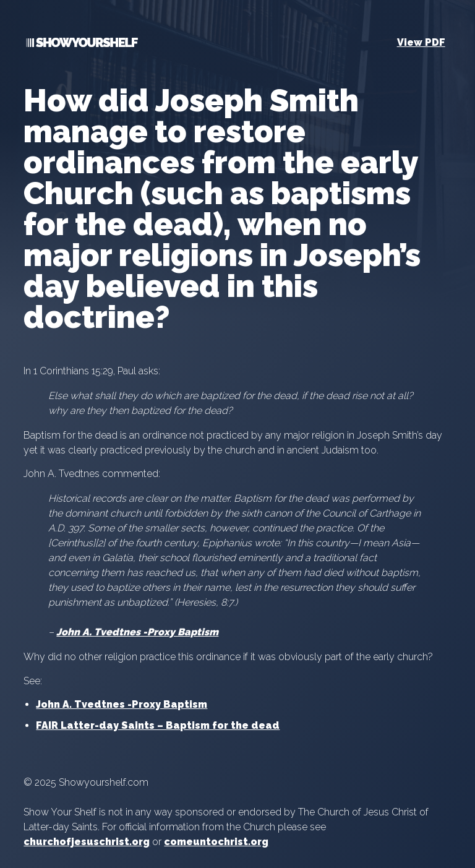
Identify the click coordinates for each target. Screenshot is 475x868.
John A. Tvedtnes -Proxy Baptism (137, 632)
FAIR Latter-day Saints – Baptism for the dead (158, 725)
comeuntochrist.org (216, 842)
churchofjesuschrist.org (87, 842)
